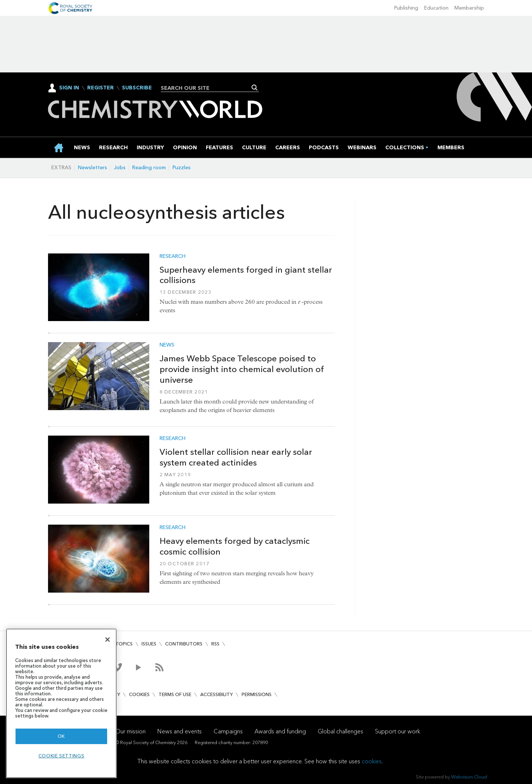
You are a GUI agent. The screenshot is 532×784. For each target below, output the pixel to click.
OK (61, 736)
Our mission (130, 731)
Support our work (398, 731)
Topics (124, 644)
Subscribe (137, 88)
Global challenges (340, 731)
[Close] (108, 640)
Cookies (139, 694)
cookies (372, 761)
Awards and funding (280, 731)
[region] (61, 703)
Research (173, 256)
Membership (469, 8)
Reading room (149, 168)
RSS (215, 644)
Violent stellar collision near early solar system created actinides (236, 457)
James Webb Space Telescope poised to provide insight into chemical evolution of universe (242, 369)
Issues (149, 644)
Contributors (184, 644)
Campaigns (228, 731)
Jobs (120, 168)
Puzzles (182, 168)
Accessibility (216, 694)
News (167, 345)
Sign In (69, 88)
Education (436, 8)
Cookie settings (62, 756)
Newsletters (93, 168)
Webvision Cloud (469, 777)
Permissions (257, 694)
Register (100, 88)
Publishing (406, 8)
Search (255, 88)
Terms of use (175, 694)
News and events (180, 731)
